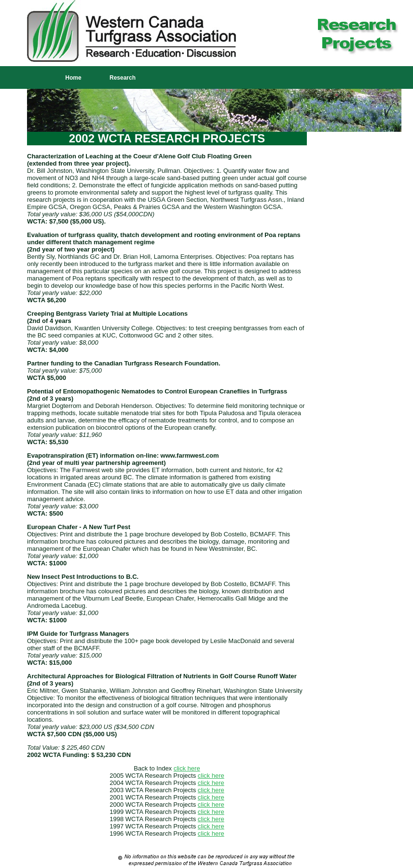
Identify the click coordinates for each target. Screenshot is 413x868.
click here (187, 768)
